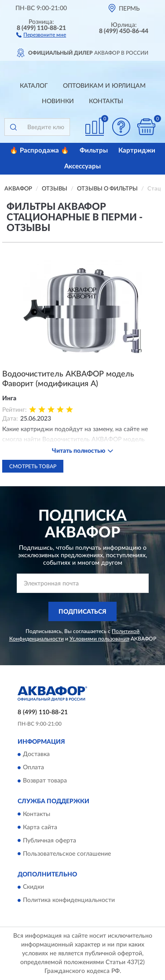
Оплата (33, 768)
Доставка (36, 755)
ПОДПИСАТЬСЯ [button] (82, 612)
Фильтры (94, 151)
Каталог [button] (34, 86)
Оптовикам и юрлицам (104, 86)
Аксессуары (82, 166)
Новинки (58, 101)
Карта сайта (40, 827)
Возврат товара (45, 781)
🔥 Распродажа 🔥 (39, 151)
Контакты (106, 101)
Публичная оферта (49, 841)
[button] (41, 34)
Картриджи (137, 151)
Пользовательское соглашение (67, 854)
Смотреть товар (33, 466)
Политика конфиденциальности (69, 900)
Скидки (33, 887)
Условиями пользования (99, 639)
